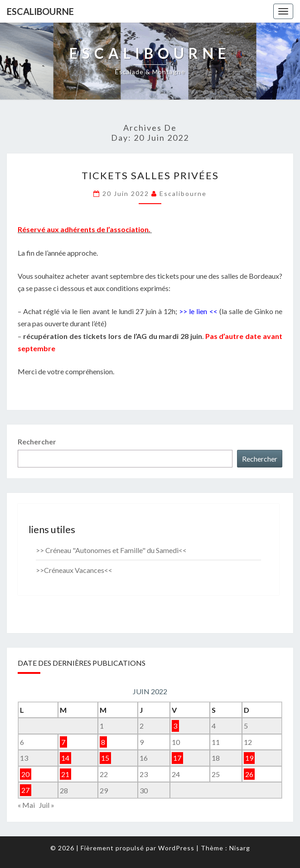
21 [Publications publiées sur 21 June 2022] (65, 774)
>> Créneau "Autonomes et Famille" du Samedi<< (111, 550)
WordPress (176, 848)
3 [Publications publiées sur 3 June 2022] (175, 726)
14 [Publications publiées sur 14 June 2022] (65, 758)
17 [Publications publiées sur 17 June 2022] (177, 758)
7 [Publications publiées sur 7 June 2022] (63, 742)
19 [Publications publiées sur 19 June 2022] (249, 758)
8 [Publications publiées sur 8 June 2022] (103, 742)
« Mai (26, 805)
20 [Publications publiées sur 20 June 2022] (25, 774)
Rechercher (37, 441)
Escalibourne (40, 11)
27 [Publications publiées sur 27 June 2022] (25, 790)
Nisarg (240, 848)
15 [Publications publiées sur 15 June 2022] (105, 758)
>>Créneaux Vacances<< (74, 570)
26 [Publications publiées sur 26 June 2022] (249, 774)
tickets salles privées (150, 175)
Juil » (47, 805)
